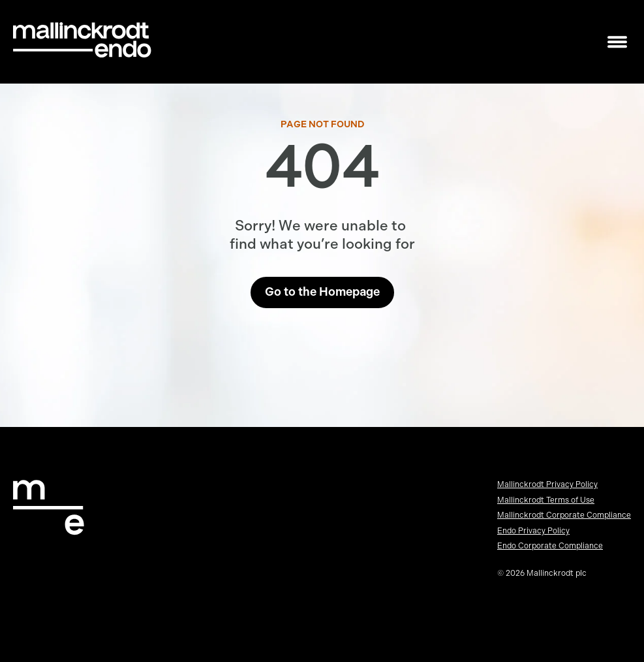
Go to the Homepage (322, 292)
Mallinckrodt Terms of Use (546, 500)
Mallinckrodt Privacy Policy (547, 484)
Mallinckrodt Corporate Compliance (564, 515)
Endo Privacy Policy (533, 531)
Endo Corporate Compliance (550, 546)
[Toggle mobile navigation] (617, 42)
